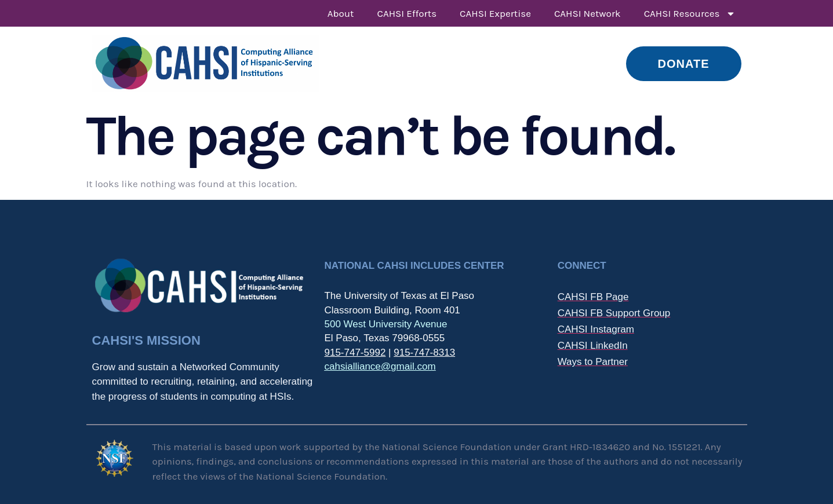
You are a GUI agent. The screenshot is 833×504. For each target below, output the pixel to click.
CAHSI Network (588, 13)
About (341, 13)
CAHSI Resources (690, 14)
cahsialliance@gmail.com (380, 366)
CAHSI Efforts (407, 13)
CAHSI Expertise (495, 13)
